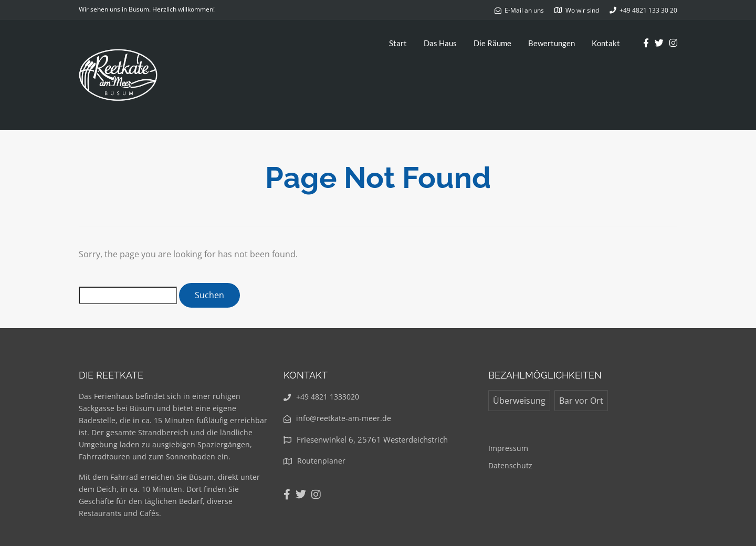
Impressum (508, 448)
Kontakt (606, 43)
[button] (734, 15)
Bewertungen (552, 43)
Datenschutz (510, 465)
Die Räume (492, 43)
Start (398, 43)
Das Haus (440, 43)
